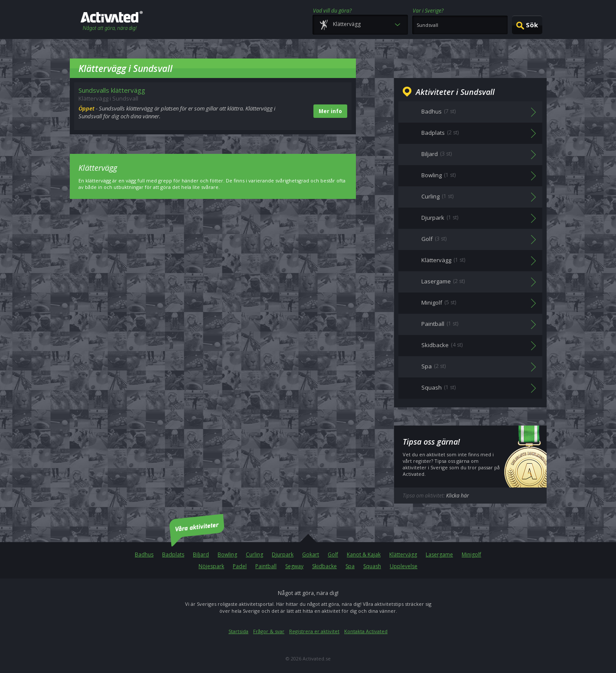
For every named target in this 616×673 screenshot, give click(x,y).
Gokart (311, 554)
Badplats (173, 554)
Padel (240, 566)
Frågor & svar (269, 631)
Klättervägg (403, 554)
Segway (294, 566)
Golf (333, 554)
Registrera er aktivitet (314, 631)
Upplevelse (404, 566)
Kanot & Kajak (364, 554)
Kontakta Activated (366, 631)
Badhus (144, 554)
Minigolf (471, 554)
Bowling (227, 554)
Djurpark (283, 554)
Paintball (266, 566)
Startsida (238, 631)
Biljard (201, 554)
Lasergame (439, 554)
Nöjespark (211, 566)
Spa (350, 566)
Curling (254, 554)
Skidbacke (324, 566)
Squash (372, 566)
